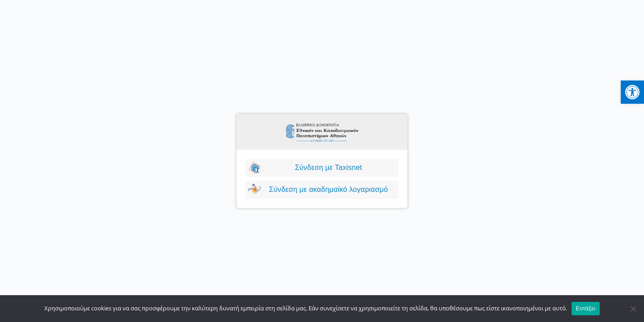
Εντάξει (586, 308)
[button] (632, 92)
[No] (633, 309)
